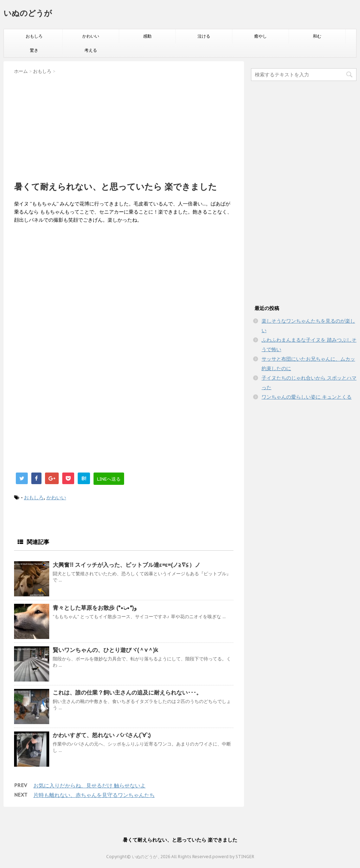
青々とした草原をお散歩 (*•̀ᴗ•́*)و (95, 608)
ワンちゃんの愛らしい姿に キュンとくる (307, 397)
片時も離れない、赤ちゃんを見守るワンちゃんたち (94, 795)
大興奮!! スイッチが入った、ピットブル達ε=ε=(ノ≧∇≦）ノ (127, 565)
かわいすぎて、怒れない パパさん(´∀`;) (102, 735)
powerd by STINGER (233, 857)
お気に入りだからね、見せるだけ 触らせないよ (89, 785)
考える (91, 50)
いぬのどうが (28, 13)
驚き (34, 50)
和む (317, 36)
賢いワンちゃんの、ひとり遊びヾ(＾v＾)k (105, 650)
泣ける (204, 36)
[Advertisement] (124, 126)
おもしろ (34, 36)
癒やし (261, 36)
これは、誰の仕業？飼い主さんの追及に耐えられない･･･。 (127, 692)
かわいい (91, 36)
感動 (147, 36)
